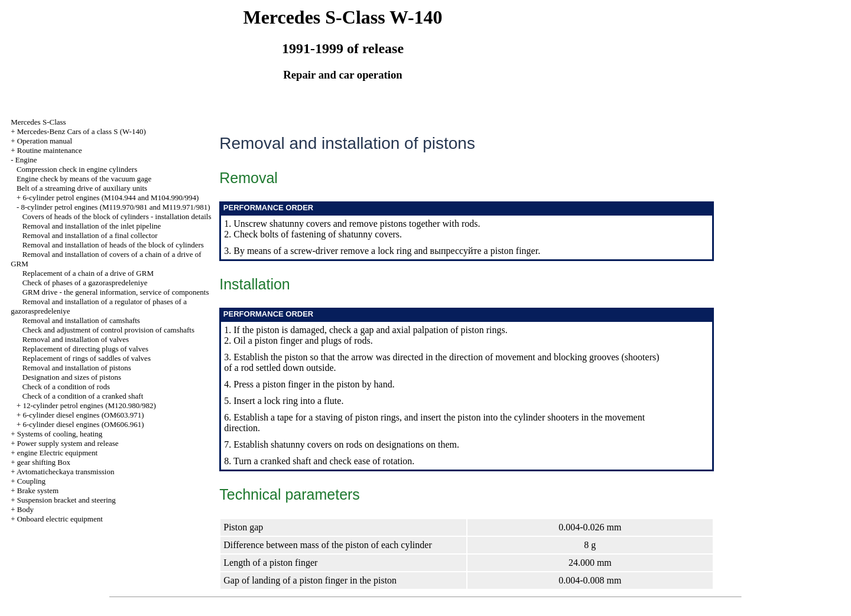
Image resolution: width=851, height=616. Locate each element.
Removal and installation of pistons (77, 368)
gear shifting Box (44, 462)
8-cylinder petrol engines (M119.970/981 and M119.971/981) (115, 207)
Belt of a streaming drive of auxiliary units (82, 188)
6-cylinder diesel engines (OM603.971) (83, 415)
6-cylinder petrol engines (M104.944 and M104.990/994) (111, 198)
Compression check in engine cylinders (77, 169)
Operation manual (45, 141)
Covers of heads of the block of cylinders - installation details (117, 216)
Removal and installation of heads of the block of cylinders (113, 245)
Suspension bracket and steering (66, 500)
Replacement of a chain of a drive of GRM (88, 273)
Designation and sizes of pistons (72, 377)
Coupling (31, 481)
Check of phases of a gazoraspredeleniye (85, 283)
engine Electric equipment (57, 453)
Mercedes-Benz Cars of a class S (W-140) (82, 131)
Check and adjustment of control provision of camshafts (108, 330)
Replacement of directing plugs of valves (85, 349)
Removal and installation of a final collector (90, 235)
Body (25, 509)
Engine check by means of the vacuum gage (84, 179)
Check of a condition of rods (66, 387)
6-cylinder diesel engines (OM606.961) (83, 424)
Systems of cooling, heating (60, 434)
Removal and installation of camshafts (81, 320)
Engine (26, 160)
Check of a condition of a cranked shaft (83, 396)
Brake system (38, 490)
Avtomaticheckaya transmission (65, 472)
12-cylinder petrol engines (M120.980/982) (89, 405)
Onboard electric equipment (60, 519)
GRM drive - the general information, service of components (116, 292)
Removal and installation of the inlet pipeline (92, 226)
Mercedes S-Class (38, 122)
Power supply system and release (68, 443)
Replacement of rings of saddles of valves (87, 358)
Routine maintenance (50, 150)
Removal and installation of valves (76, 339)
